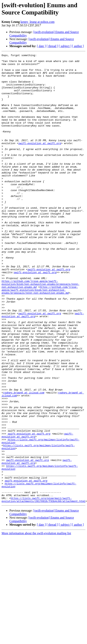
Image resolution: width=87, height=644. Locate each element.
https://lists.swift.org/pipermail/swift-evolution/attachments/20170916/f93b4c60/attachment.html (43, 586)
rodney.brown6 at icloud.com (56, 457)
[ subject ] (65, 46)
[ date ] (41, 46)
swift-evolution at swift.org (40, 161)
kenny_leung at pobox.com (38, 22)
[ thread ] (52, 46)
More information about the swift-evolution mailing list (36, 619)
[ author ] (78, 46)
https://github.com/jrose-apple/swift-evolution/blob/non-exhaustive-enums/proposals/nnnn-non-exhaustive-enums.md (43, 330)
